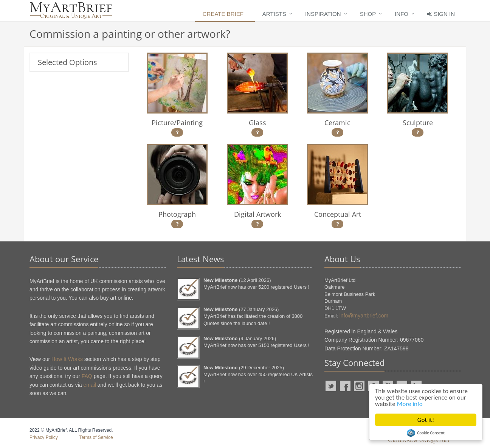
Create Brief (223, 14)
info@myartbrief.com (364, 316)
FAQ (87, 376)
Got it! (426, 420)
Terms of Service (96, 437)
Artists (274, 14)
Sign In (441, 14)
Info (402, 14)
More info (410, 404)
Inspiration (323, 14)
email (89, 385)
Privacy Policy (44, 437)
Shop (368, 14)
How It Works (67, 359)
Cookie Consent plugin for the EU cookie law (426, 433)
